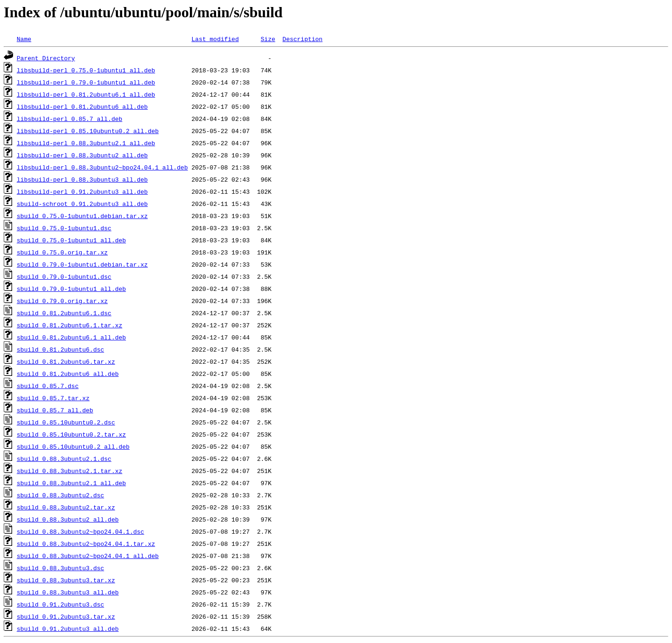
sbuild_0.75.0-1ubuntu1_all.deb (71, 240)
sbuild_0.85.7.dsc (48, 386)
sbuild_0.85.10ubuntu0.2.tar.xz (71, 434)
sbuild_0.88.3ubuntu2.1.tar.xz (70, 471)
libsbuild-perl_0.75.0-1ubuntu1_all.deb (86, 70)
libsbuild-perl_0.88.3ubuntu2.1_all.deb (86, 143)
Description (302, 39)
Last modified (215, 39)
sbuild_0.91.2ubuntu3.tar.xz (66, 616)
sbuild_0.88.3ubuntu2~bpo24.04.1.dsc (80, 531)
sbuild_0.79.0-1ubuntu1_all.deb (71, 289)
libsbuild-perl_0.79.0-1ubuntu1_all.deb (86, 82)
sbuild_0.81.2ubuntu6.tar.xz (66, 361)
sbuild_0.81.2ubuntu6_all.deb (68, 374)
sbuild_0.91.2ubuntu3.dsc (60, 604)
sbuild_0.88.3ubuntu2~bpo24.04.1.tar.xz (86, 544)
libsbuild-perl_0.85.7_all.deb (70, 119)
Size (268, 39)
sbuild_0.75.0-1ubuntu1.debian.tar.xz (82, 216)
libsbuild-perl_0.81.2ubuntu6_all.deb (82, 106)
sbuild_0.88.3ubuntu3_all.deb (68, 592)
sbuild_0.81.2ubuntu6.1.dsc (64, 313)
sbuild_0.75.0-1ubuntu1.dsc (64, 228)
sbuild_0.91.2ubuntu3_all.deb (68, 629)
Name (24, 39)
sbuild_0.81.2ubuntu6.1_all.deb (71, 337)
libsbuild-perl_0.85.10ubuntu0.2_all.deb (88, 131)
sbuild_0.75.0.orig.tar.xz (62, 252)
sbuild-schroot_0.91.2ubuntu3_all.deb (82, 204)
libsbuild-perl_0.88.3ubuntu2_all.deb (82, 155)
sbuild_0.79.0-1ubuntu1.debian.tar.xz (82, 264)
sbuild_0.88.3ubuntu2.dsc (60, 495)
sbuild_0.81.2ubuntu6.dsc (60, 349)
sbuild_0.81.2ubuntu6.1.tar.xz (70, 325)
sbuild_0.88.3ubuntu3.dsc (60, 568)
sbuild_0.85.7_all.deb (55, 410)
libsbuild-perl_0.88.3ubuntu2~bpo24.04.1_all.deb (102, 167)
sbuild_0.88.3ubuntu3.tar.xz (66, 580)
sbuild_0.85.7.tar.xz (53, 398)
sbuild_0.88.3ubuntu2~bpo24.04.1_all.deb (88, 556)
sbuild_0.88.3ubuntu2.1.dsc (64, 459)
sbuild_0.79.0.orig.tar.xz (62, 301)
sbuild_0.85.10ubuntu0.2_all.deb (73, 446)
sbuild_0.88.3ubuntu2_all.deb (68, 519)
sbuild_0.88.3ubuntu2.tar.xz (66, 507)
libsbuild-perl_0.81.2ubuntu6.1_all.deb (86, 94)
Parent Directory (46, 58)
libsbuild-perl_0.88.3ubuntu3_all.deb (82, 179)
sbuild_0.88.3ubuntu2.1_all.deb (71, 483)
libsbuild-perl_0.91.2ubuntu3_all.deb (82, 191)
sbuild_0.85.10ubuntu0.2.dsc (66, 422)
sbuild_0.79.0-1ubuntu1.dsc (64, 276)
